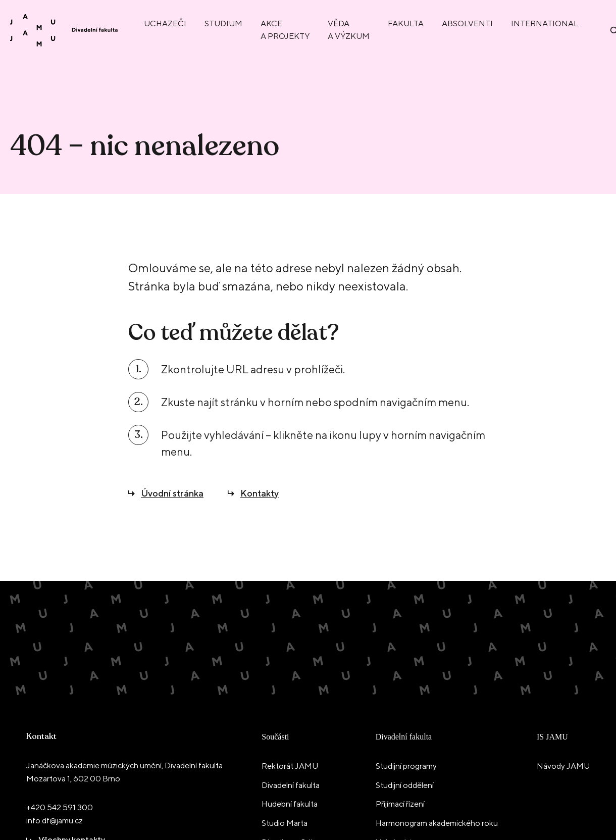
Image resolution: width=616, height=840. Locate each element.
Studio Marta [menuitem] (285, 823)
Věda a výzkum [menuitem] (349, 30)
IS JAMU (552, 737)
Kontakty (260, 493)
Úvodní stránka (172, 493)
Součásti (275, 737)
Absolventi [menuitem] (467, 23)
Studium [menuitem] (223, 23)
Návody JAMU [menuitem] (563, 766)
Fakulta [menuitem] (406, 23)
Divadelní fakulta (404, 737)
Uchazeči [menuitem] (165, 23)
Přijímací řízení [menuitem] (400, 804)
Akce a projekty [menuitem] (285, 30)
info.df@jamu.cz (55, 821)
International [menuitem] (545, 23)
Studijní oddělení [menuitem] (405, 785)
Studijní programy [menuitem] (406, 766)
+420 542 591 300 (60, 807)
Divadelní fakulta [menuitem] (291, 785)
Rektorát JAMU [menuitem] (290, 766)
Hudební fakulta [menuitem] (290, 804)
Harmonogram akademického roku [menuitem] (437, 823)
